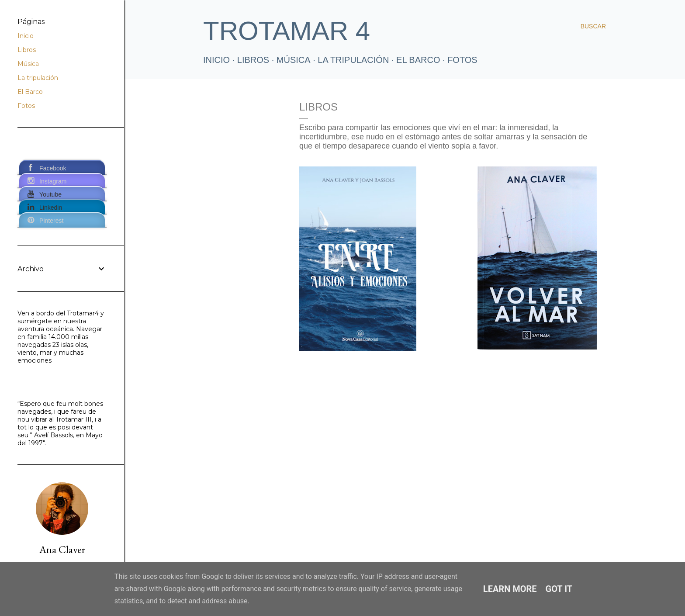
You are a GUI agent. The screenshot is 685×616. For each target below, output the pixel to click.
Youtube (50, 194)
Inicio (216, 60)
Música (294, 60)
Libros (27, 50)
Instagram (53, 181)
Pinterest (51, 221)
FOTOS (462, 60)
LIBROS (253, 60)
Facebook (53, 168)
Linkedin (51, 208)
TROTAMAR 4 (287, 31)
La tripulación (353, 60)
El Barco (418, 60)
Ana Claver (62, 549)
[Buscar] (593, 26)
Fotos (26, 106)
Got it (559, 589)
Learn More (510, 589)
